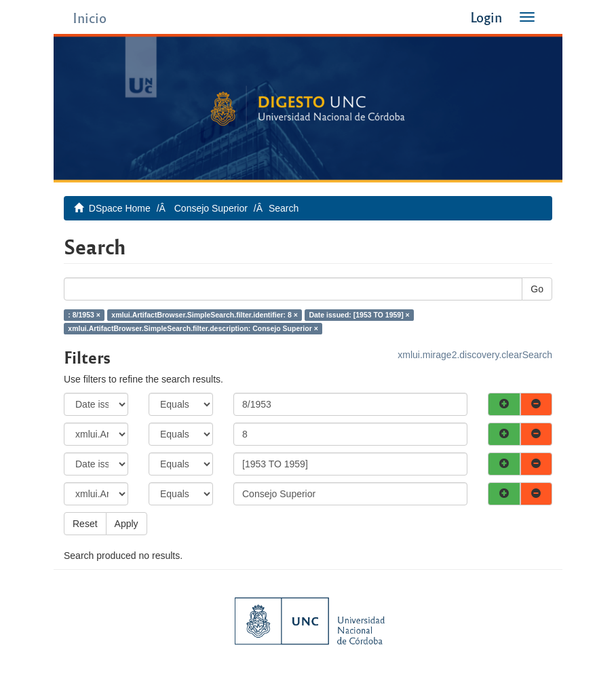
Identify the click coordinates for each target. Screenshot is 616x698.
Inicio (90, 17)
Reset (85, 524)
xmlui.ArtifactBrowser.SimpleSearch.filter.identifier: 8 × (205, 315)
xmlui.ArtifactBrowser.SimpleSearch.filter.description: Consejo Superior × (193, 328)
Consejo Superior (211, 208)
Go (537, 289)
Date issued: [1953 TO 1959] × (359, 315)
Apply (127, 524)
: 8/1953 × (84, 315)
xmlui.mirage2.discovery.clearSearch (475, 355)
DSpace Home (120, 208)
